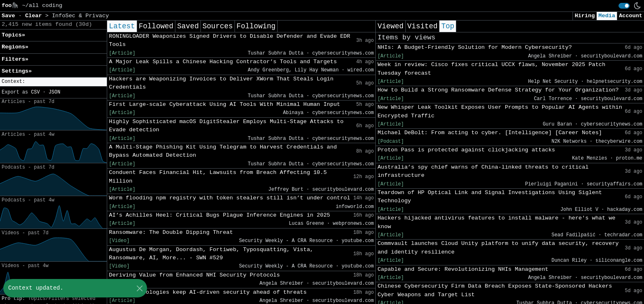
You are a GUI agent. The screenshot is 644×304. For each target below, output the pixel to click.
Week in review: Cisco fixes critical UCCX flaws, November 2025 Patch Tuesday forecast (491, 69)
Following (256, 26)
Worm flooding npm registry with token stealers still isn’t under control (229, 198)
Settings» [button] (17, 71)
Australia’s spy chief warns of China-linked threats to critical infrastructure (483, 171)
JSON (54, 92)
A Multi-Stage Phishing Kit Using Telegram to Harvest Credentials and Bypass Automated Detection (223, 151)
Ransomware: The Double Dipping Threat (171, 232)
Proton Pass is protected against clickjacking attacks (466, 150)
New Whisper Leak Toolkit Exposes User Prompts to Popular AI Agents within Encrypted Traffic (500, 111)
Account (631, 16)
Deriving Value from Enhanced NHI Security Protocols (194, 275)
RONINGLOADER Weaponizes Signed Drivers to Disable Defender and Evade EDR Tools (229, 40)
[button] (53, 82)
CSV (35, 92)
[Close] (139, 288)
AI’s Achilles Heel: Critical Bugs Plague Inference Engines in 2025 (219, 215)
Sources (218, 26)
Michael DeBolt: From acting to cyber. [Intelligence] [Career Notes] (490, 133)
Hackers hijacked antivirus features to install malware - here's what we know (496, 222)
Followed (156, 26)
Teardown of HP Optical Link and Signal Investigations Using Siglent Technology (490, 197)
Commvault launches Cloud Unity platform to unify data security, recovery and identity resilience (498, 248)
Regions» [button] (15, 47)
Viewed (390, 26)
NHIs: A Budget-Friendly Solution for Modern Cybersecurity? (475, 47)
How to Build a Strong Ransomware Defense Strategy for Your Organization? (498, 90)
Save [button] (10, 16)
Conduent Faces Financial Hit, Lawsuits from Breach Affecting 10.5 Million (218, 177)
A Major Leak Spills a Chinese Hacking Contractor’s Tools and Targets (223, 62)
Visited (423, 26)
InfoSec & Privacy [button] (80, 16)
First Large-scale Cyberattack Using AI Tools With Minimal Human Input (224, 104)
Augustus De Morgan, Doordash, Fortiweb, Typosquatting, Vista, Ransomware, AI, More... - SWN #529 (211, 254)
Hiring (585, 16)
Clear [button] (35, 16)
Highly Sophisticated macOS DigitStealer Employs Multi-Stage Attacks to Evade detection (226, 126)
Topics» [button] (13, 35)
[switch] (624, 6)
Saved (188, 26)
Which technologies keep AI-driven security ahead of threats (208, 292)
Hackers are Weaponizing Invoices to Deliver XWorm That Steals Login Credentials (221, 83)
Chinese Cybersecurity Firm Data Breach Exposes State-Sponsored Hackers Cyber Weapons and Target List (495, 290)
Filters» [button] (15, 59)
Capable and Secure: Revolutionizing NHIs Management (463, 269)
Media (607, 16)
